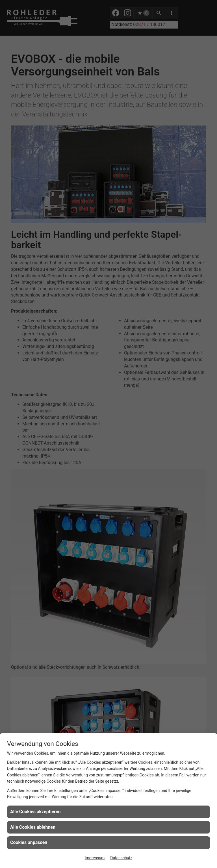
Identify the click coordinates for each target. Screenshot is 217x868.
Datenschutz (121, 858)
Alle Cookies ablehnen (33, 827)
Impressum (95, 858)
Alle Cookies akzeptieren (35, 812)
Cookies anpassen (29, 842)
